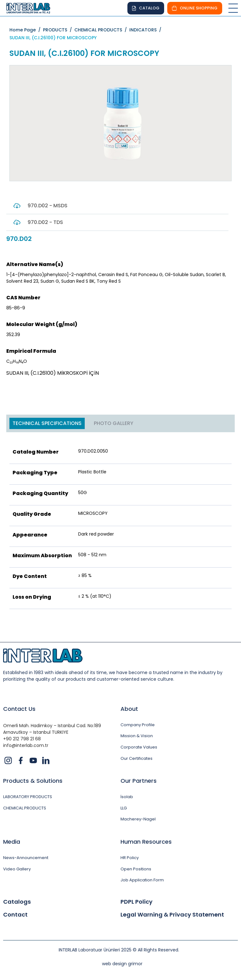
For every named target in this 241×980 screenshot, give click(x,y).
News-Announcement (26, 858)
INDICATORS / (147, 30)
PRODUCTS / (59, 30)
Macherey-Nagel (138, 819)
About (129, 709)
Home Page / (26, 30)
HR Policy (130, 858)
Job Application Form (142, 880)
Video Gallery (17, 869)
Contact (15, 915)
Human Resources (146, 842)
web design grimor (122, 964)
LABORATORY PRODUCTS (28, 797)
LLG (124, 808)
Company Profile (138, 725)
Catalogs (17, 902)
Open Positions (136, 869)
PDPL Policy (137, 902)
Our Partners (139, 781)
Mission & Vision (137, 736)
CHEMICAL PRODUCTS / (102, 30)
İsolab (127, 797)
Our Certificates (137, 759)
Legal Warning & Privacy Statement (172, 915)
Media (12, 842)
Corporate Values (139, 747)
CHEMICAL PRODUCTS (25, 808)
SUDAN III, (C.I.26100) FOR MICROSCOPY (53, 38)
